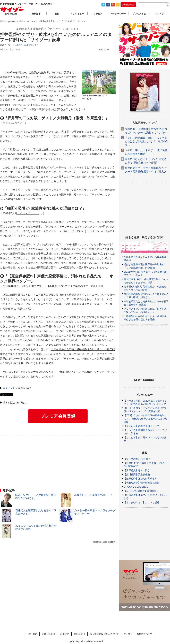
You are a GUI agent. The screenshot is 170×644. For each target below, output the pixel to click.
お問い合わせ (49, 634)
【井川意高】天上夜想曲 (137, 474)
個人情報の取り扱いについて (104, 634)
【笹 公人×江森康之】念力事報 (140, 491)
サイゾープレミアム (12, 11)
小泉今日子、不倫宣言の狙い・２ (93, 495)
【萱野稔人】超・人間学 (137, 470)
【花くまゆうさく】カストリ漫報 (142, 502)
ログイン (8, 388)
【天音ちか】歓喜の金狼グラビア (142, 426)
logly (112, 542)
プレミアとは (139, 14)
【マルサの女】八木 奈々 (137, 459)
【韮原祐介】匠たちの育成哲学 (140, 479)
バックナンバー (118, 14)
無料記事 (36, 14)
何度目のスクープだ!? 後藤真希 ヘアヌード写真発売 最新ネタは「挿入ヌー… (146, 171)
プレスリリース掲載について (138, 634)
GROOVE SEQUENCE (136, 487)
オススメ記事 (22, 45)
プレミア (34, 45)
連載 (57, 14)
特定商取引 (79, 634)
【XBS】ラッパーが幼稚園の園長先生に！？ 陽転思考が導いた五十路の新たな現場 (146, 419)
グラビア (98, 14)
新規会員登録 (128, 5)
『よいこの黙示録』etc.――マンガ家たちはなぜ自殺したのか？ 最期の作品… (147, 141)
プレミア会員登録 (58, 416)
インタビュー (77, 14)
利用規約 (65, 634)
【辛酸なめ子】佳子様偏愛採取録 (142, 483)
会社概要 (33, 634)
